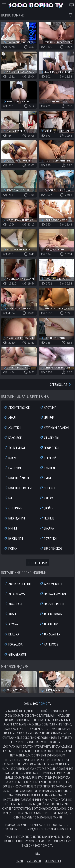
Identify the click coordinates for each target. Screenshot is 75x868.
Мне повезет (53, 861)
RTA (38, 854)
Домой (18, 861)
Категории (34, 861)
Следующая (61, 384)
